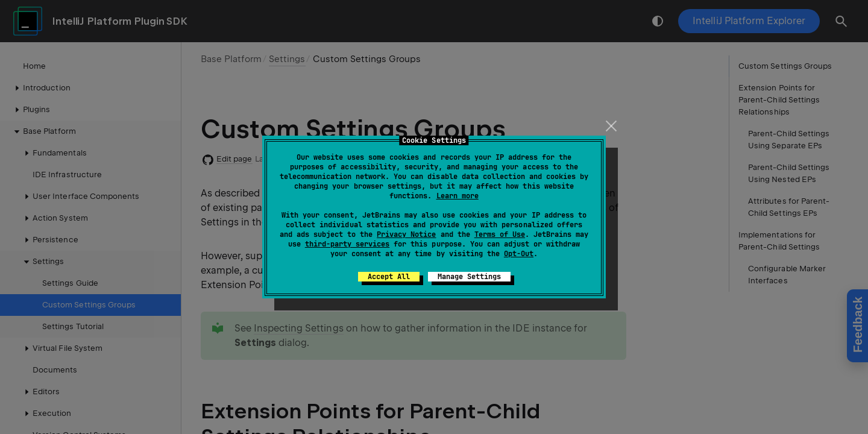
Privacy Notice (406, 234)
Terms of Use (500, 234)
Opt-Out (519, 254)
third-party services (347, 244)
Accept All (389, 277)
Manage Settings (469, 277)
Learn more (458, 196)
